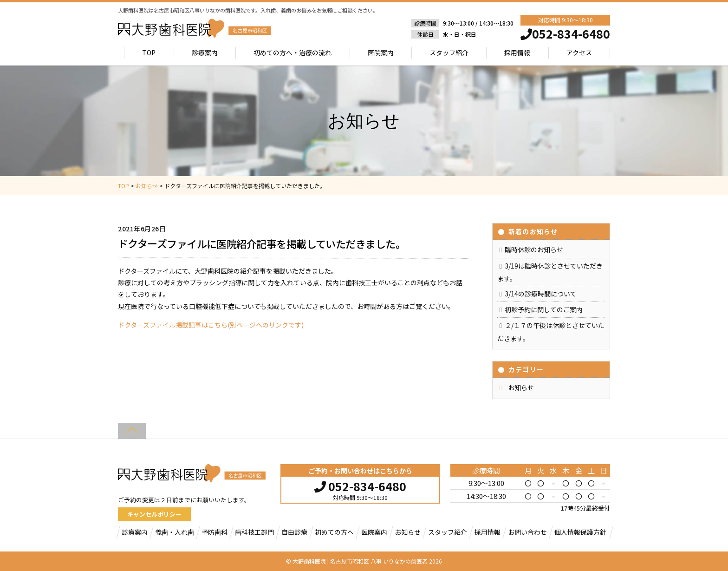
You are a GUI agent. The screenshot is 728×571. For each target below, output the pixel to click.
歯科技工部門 (254, 532)
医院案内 (381, 53)
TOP (149, 53)
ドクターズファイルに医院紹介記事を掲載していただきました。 (262, 244)
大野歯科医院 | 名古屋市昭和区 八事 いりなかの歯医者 (360, 561)
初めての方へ (334, 532)
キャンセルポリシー (154, 514)
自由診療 (294, 532)
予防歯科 (214, 532)
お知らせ (521, 387)
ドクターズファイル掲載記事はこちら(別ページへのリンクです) (211, 325)
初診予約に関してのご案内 (544, 309)
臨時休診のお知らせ (534, 249)
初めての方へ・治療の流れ (292, 53)
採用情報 (517, 53)
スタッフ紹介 (449, 53)
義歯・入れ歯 (175, 532)
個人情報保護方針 (580, 532)
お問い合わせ (527, 532)
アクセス (579, 53)
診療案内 (205, 53)
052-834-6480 (360, 485)
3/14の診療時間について (541, 294)
